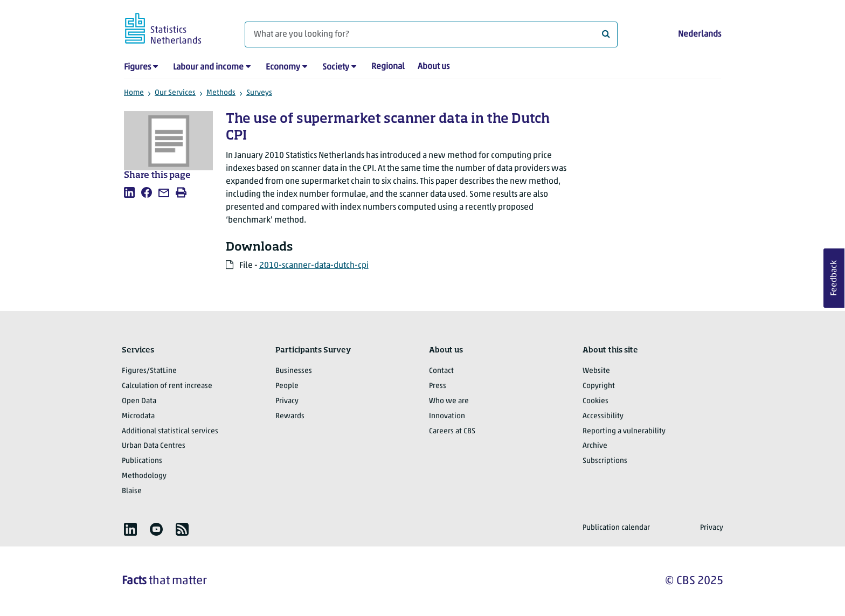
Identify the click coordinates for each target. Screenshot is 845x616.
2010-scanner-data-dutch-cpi (314, 266)
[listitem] (129, 192)
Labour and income (208, 67)
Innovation (447, 416)
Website (596, 371)
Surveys (259, 93)
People (287, 386)
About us (434, 67)
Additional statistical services (170, 431)
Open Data (139, 401)
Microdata (138, 416)
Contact (441, 371)
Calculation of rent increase (167, 386)
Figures (137, 67)
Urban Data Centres (154, 446)
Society (336, 67)
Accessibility (603, 416)
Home (134, 93)
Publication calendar (616, 528)
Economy (283, 67)
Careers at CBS (452, 431)
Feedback (834, 278)
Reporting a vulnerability (624, 431)
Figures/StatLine (149, 371)
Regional (388, 67)
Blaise (132, 491)
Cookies (595, 401)
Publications (142, 461)
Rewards (290, 416)
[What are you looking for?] (431, 34)
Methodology (144, 476)
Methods (221, 93)
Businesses (294, 371)
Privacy (287, 401)
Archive (595, 446)
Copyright (599, 386)
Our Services (175, 93)
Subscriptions (605, 461)
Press (438, 386)
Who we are (449, 401)
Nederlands (699, 34)
